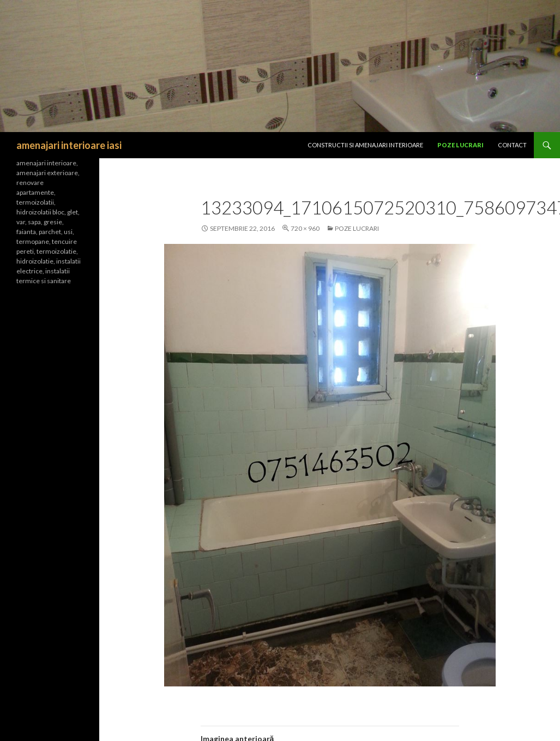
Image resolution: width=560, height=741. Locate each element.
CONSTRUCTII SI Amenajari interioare (365, 145)
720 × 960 (305, 228)
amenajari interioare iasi (69, 145)
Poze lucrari (460, 145)
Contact (512, 145)
